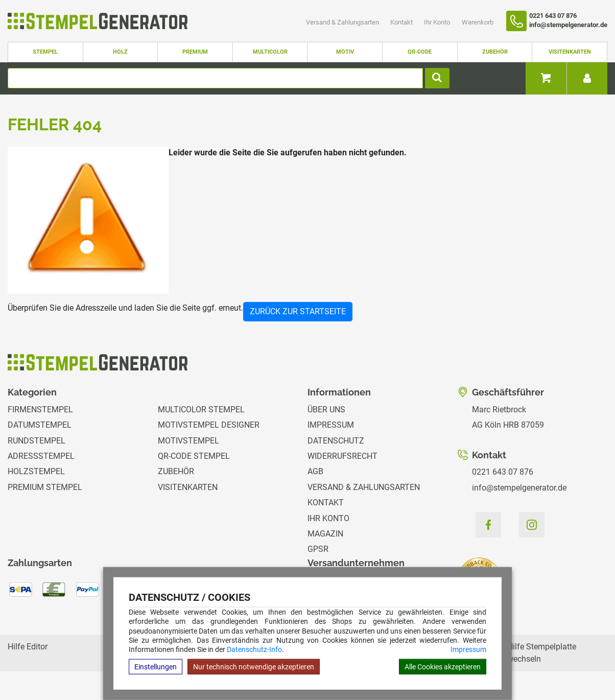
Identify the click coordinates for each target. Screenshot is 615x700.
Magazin (325, 534)
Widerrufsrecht (342, 456)
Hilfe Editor (28, 647)
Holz (120, 52)
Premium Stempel (45, 487)
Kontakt (402, 22)
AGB (315, 471)
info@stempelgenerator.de (519, 488)
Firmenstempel (40, 410)
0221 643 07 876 (503, 472)
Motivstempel (188, 441)
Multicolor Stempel (201, 410)
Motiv (345, 52)
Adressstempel (41, 456)
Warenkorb (478, 22)
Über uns (326, 410)
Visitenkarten (570, 52)
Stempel (45, 52)
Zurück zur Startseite (298, 311)
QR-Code (420, 52)
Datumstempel (40, 425)
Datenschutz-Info (254, 649)
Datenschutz (336, 441)
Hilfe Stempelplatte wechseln (542, 653)
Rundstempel (37, 441)
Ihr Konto (438, 22)
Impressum (468, 649)
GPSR (318, 549)
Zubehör (495, 52)
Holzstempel (36, 471)
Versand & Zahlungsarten (343, 22)
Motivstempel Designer (209, 425)
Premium (195, 52)
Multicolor (270, 52)
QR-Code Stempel (194, 456)
